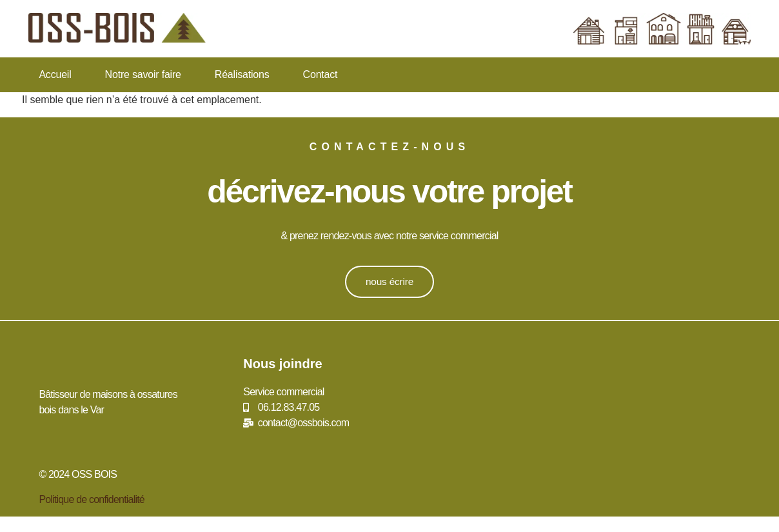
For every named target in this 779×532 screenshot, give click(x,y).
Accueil (55, 74)
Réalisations (242, 74)
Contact (320, 74)
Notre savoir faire (143, 74)
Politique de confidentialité (92, 499)
